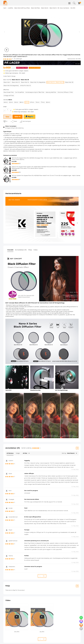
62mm (27, 102)
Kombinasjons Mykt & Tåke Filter (35, 92)
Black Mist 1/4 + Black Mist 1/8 (55, 82)
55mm (16, 102)
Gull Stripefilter (20, 92)
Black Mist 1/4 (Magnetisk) (38, 82)
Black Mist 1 (7, 82)
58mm (22, 102)
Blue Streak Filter (9, 92)
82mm (48, 102)
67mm (32, 102)
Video (36, 250)
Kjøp (7, 117)
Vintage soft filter (9, 96)
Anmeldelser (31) (21, 250)
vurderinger (18, 59)
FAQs (30, 250)
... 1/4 (42, 576)
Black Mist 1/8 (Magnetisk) (11, 86)
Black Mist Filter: (16, 80)
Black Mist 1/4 (25, 82)
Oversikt (10, 250)
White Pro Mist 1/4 (25, 86)
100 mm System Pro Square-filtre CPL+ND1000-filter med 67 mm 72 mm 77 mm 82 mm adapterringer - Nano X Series (46, 176)
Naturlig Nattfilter (51, 92)
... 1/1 (42, 639)
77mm (43, 102)
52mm (11, 102)
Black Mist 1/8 (69, 82)
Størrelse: (8, 100)
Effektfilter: (6, 90)
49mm (6, 102)
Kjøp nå (18, 117)
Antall (5, 107)
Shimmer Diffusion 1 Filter (65, 92)
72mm (37, 102)
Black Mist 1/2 (16, 82)
